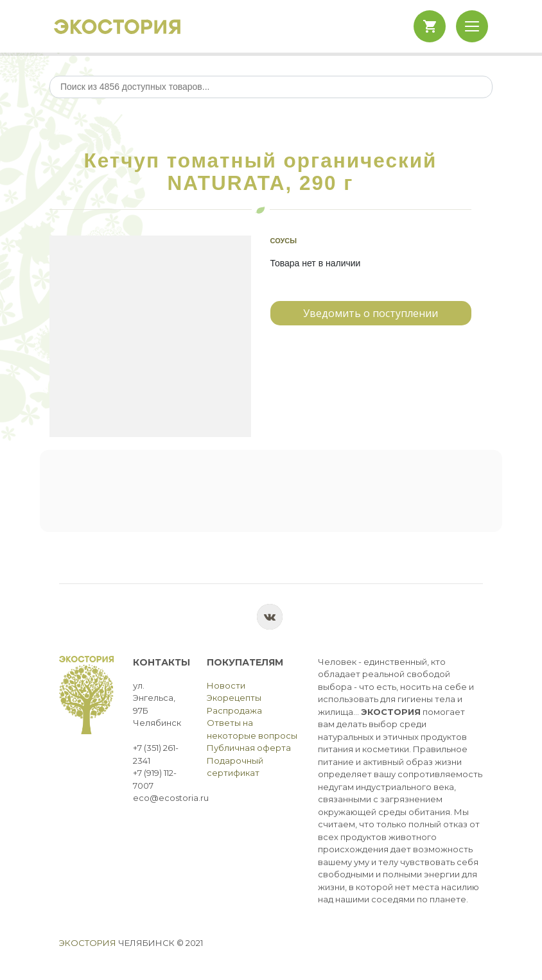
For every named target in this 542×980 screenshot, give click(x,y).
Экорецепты (234, 698)
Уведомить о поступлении (371, 313)
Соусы (284, 241)
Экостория (88, 943)
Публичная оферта (249, 748)
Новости (226, 685)
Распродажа (234, 710)
